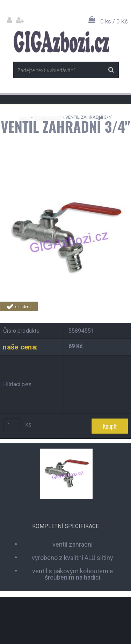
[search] (111, 70)
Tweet (111, 315)
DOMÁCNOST (47, 117)
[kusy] (12, 425)
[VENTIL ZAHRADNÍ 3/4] (65, 178)
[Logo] (61, 42)
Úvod (24, 117)
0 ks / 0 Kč (114, 21)
